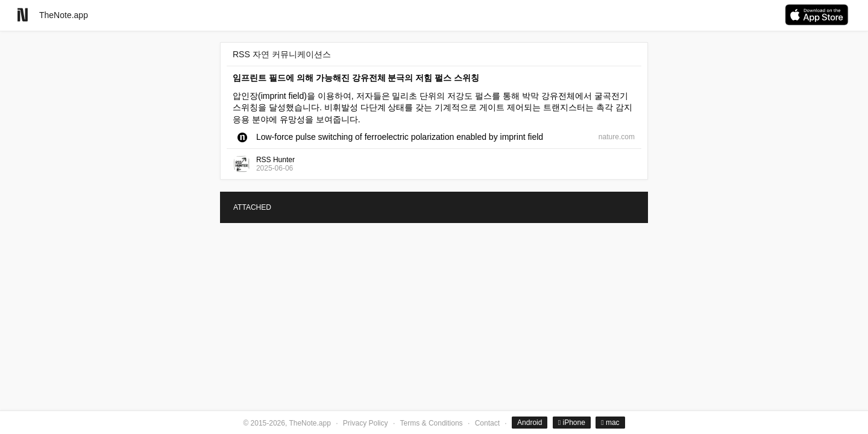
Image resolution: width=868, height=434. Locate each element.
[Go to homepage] (23, 15)
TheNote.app (64, 15)
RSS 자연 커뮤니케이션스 (282, 54)
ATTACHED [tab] (252, 207)
